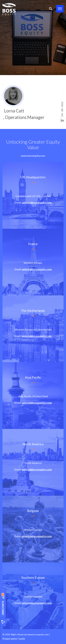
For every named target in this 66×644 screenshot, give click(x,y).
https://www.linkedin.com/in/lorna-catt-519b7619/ (62, 120)
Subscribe (3, 604)
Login (22, 638)
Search (51, 9)
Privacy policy (10, 638)
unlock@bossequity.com (37, 202)
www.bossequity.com (33, 156)
